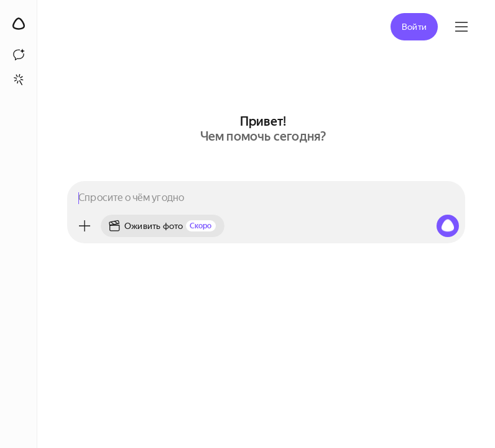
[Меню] (85, 226)
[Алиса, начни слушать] (448, 226)
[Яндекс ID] (461, 27)
